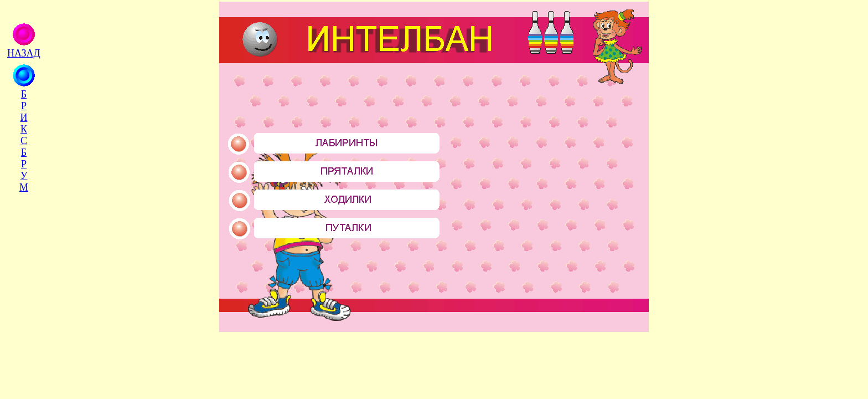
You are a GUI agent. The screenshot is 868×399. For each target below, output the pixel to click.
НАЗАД (24, 53)
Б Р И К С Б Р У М (24, 141)
